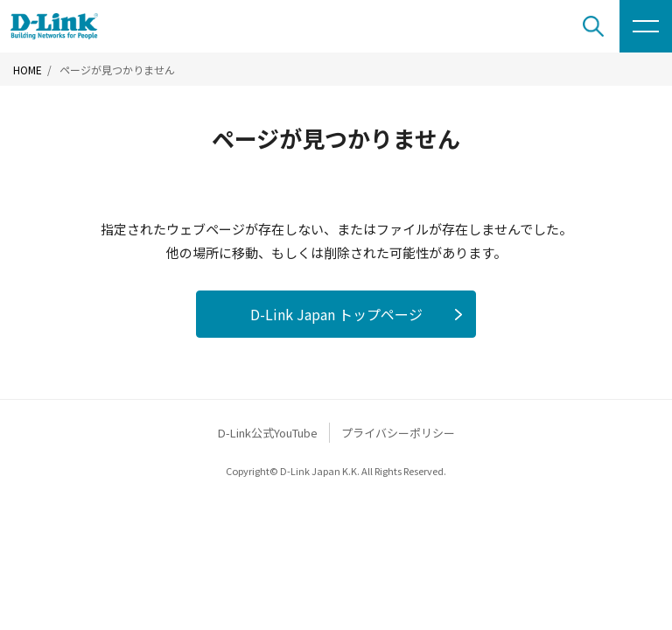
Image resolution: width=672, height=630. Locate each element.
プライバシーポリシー (398, 433)
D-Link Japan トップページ (336, 314)
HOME (28, 70)
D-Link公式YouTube (268, 433)
